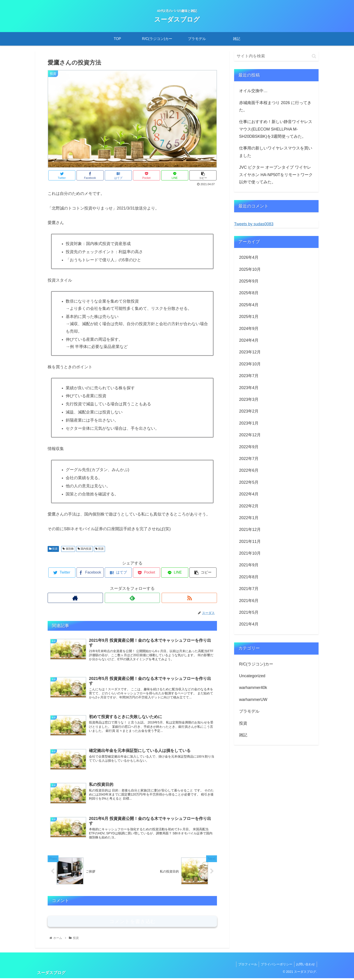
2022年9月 (249, 447)
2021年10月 (250, 553)
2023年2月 (249, 411)
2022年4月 (249, 494)
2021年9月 (249, 565)
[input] (276, 56)
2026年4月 (249, 257)
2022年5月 (249, 482)
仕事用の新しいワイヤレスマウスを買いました (276, 152)
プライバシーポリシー (275, 966)
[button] (314, 56)
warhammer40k (253, 688)
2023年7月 (249, 376)
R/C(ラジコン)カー (256, 664)
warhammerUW (253, 700)
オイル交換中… (253, 91)
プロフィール (245, 966)
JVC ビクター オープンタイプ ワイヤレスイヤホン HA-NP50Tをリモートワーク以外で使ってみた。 (276, 175)
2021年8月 (249, 577)
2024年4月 (249, 340)
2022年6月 (249, 470)
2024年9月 (249, 329)
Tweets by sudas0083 (254, 224)
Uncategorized (252, 676)
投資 (53, 549)
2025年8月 (249, 293)
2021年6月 (249, 601)
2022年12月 (250, 435)
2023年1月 (249, 423)
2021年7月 (249, 589)
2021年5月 (249, 612)
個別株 (68, 549)
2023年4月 (249, 388)
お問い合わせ (305, 966)
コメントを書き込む (132, 923)
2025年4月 (249, 305)
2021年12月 (250, 530)
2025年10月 (250, 269)
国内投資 (85, 549)
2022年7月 (249, 459)
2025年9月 (249, 281)
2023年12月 (250, 352)
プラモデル (249, 711)
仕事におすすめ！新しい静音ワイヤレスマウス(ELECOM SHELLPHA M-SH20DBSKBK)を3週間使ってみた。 (276, 129)
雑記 (243, 735)
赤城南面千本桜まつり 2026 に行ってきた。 (275, 106)
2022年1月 (249, 518)
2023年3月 (249, 399)
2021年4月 (249, 624)
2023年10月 (250, 364)
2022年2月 (249, 506)
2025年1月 (249, 317)
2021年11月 (250, 541)
